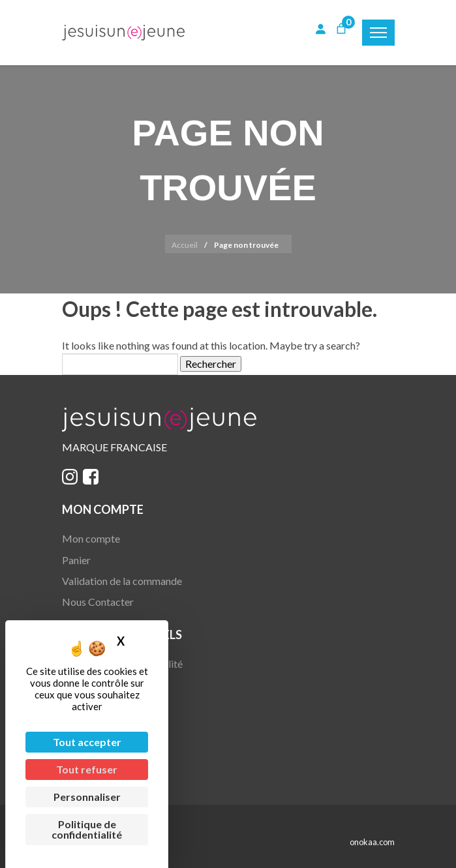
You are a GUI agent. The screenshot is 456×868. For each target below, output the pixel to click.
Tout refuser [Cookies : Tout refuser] (87, 769)
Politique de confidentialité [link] (87, 829)
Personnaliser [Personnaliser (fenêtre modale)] (87, 797)
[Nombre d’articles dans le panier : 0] (341, 29)
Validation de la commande (122, 581)
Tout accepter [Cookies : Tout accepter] (87, 742)
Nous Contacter (98, 602)
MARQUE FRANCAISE (114, 447)
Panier (76, 560)
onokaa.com (372, 842)
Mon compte (91, 538)
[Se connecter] (320, 29)
